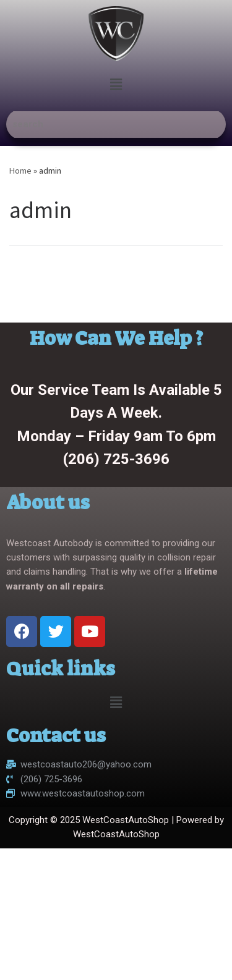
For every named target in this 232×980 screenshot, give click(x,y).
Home (20, 171)
